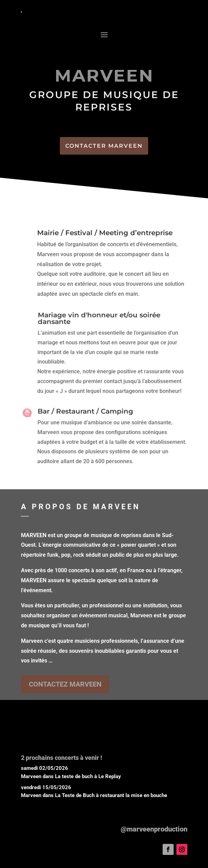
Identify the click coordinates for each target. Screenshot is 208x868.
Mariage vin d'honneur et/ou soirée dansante (99, 321)
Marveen (31, 776)
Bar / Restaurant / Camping (85, 412)
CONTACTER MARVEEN (104, 146)
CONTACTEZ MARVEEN (65, 684)
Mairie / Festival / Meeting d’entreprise (105, 233)
